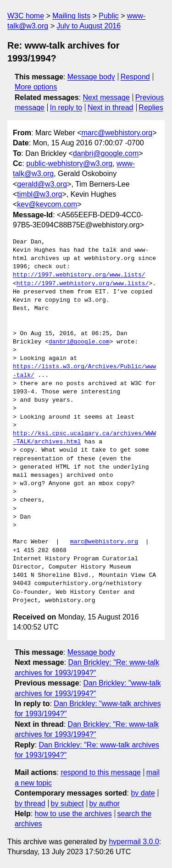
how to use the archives (73, 814)
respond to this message (100, 772)
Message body (91, 77)
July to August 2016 (89, 26)
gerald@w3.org (42, 184)
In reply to (66, 108)
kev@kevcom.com (47, 204)
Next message (106, 97)
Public (109, 16)
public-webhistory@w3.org (69, 163)
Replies (151, 108)
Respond (135, 77)
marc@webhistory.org (117, 133)
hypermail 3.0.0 (134, 842)
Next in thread (111, 108)
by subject (67, 804)
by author (104, 804)
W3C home (26, 16)
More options (36, 87)
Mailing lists (71, 16)
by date (143, 793)
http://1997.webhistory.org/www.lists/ (79, 275)
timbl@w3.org (39, 194)
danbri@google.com (106, 153)
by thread (30, 804)
